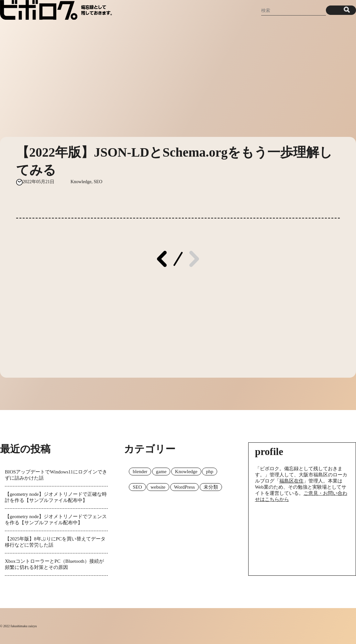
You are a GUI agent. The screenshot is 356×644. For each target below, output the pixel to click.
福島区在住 (291, 481)
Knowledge (81, 182)
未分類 (211, 487)
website (158, 487)
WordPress (185, 487)
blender (140, 472)
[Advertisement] (178, 75)
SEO (98, 182)
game (161, 472)
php (210, 472)
